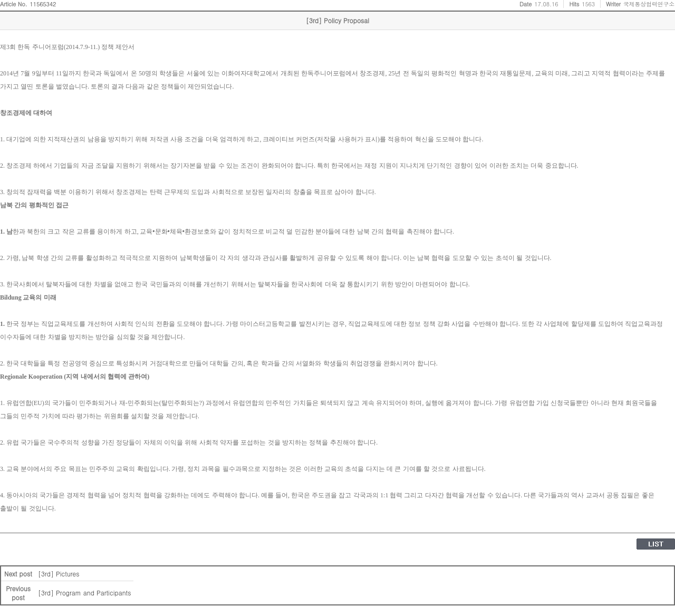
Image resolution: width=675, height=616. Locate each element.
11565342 (43, 4)
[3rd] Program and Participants (84, 593)
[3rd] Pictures (59, 574)
